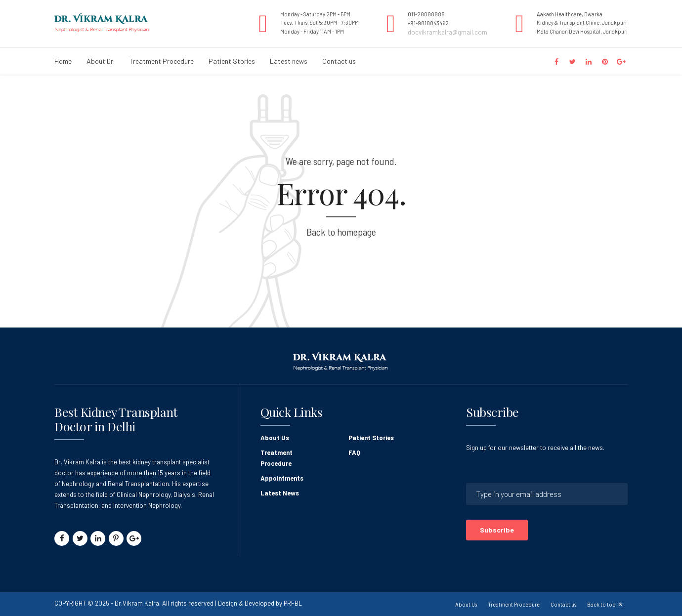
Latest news (289, 61)
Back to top (601, 604)
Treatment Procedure (162, 61)
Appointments (282, 478)
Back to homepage (341, 232)
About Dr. (101, 61)
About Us (275, 438)
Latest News (280, 493)
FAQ (354, 452)
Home (63, 61)
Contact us (339, 61)
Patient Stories (232, 61)
